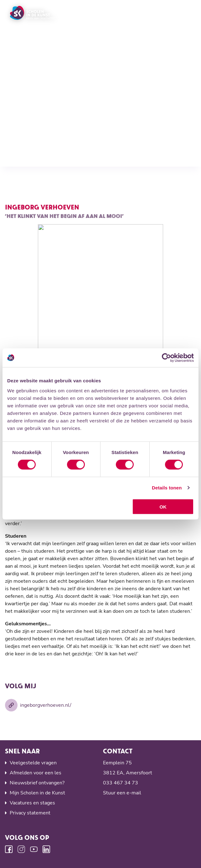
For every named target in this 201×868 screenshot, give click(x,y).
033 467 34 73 (121, 783)
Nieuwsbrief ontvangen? (37, 783)
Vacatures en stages (32, 803)
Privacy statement (30, 813)
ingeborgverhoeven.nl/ (38, 705)
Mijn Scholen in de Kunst (37, 793)
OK (163, 506)
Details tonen (167, 488)
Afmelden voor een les (36, 773)
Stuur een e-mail (122, 793)
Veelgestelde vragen (33, 763)
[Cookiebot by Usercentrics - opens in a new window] (166, 358)
